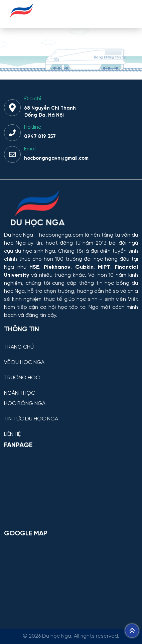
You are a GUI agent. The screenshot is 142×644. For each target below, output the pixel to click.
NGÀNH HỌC (20, 393)
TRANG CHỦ (19, 347)
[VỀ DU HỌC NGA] (71, 357)
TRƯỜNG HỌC (22, 378)
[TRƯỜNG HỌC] (71, 373)
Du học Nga (19, 235)
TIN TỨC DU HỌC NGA (31, 419)
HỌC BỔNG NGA (25, 404)
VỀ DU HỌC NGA (24, 363)
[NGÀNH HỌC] (71, 388)
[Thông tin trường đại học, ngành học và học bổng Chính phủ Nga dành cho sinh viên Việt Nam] (71, 209)
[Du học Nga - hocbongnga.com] (22, 21)
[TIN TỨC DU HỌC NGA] (71, 414)
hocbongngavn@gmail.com (56, 158)
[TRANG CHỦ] (71, 342)
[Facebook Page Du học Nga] (71, 489)
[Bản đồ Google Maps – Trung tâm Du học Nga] (71, 577)
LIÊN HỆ (12, 434)
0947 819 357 (40, 137)
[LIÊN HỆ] (71, 429)
